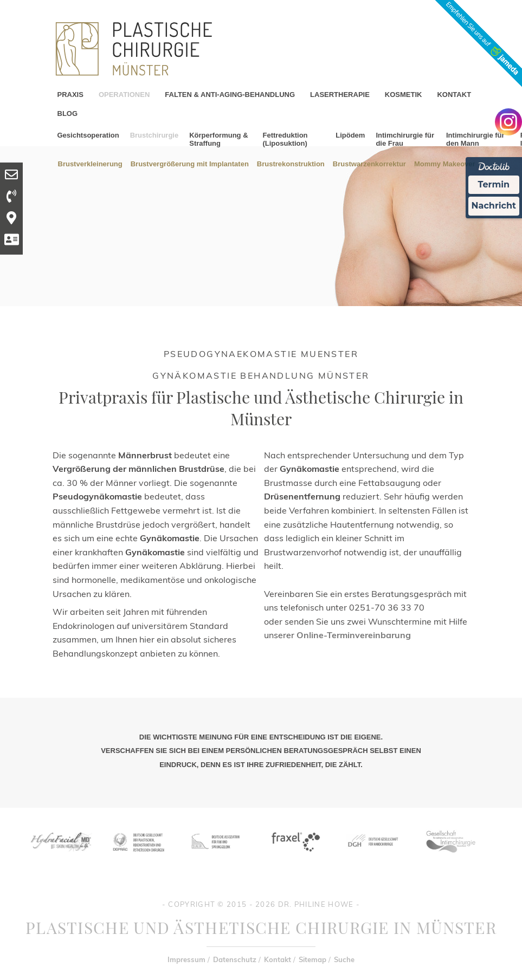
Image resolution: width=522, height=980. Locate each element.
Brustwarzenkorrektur (369, 163)
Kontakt (278, 959)
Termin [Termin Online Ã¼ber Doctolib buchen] (494, 184)
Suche (344, 959)
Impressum (186, 959)
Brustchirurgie (154, 135)
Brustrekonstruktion (291, 163)
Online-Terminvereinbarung (354, 635)
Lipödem (350, 135)
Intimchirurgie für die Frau (405, 139)
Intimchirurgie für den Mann (475, 139)
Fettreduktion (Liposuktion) (285, 139)
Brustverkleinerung (90, 163)
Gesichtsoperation (88, 135)
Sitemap (312, 959)
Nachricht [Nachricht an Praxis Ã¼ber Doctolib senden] (494, 206)
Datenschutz (235, 959)
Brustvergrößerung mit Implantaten (190, 163)
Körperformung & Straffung (218, 139)
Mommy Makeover (445, 163)
